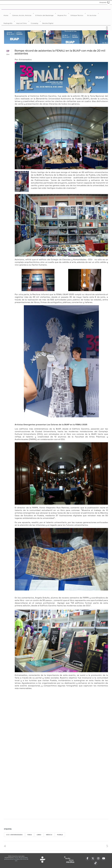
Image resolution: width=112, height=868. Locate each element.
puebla (60, 835)
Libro (39, 835)
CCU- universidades (14, 835)
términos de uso (22, 860)
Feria (30, 835)
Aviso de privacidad (21, 858)
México (49, 835)
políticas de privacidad (12, 859)
